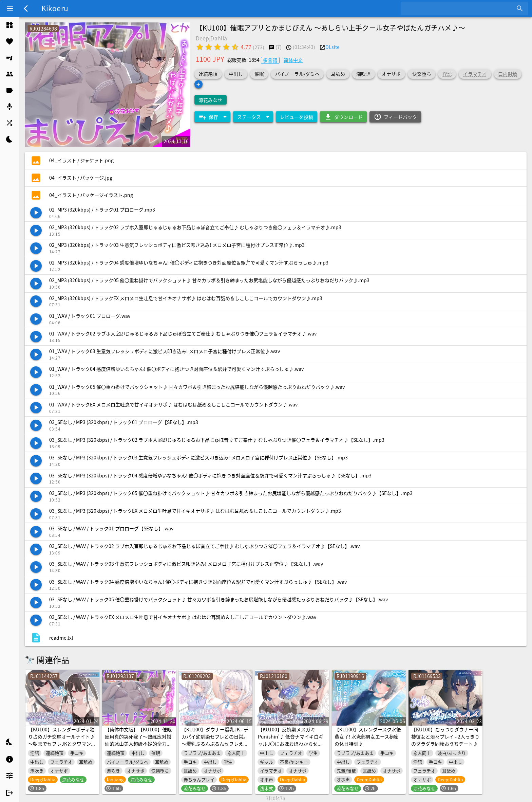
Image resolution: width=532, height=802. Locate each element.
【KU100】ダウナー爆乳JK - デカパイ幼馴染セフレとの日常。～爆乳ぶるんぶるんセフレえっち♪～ (215, 740)
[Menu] (10, 8)
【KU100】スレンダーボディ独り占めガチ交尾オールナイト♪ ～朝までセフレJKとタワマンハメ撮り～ (62, 740)
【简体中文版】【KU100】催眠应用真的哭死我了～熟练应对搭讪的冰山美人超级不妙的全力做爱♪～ (138, 740)
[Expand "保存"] (212, 117)
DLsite (332, 47)
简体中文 (293, 60)
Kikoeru (55, 8)
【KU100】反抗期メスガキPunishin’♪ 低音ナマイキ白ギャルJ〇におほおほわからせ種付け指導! (291, 740)
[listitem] (9, 25)
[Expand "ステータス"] (253, 117)
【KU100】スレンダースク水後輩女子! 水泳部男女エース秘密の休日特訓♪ (368, 736)
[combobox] (459, 8)
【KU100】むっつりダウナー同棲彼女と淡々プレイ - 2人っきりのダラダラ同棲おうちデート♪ (445, 736)
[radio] (200, 47)
